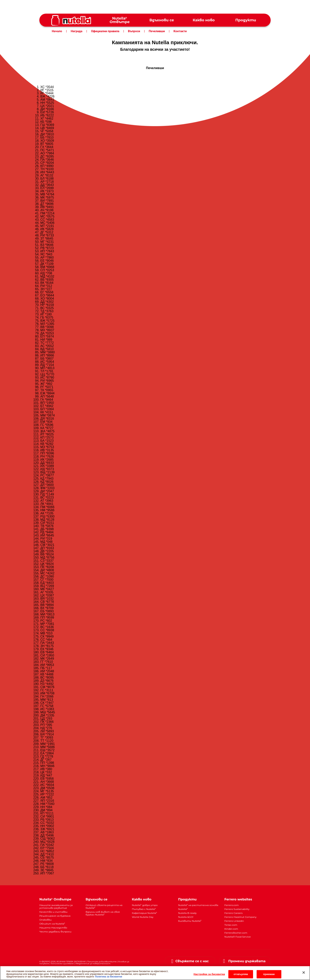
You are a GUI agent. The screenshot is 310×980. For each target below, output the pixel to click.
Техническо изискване (62, 964)
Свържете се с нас (192, 961)
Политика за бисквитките (102, 962)
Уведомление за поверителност (93, 964)
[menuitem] (120, 20)
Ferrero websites (238, 899)
